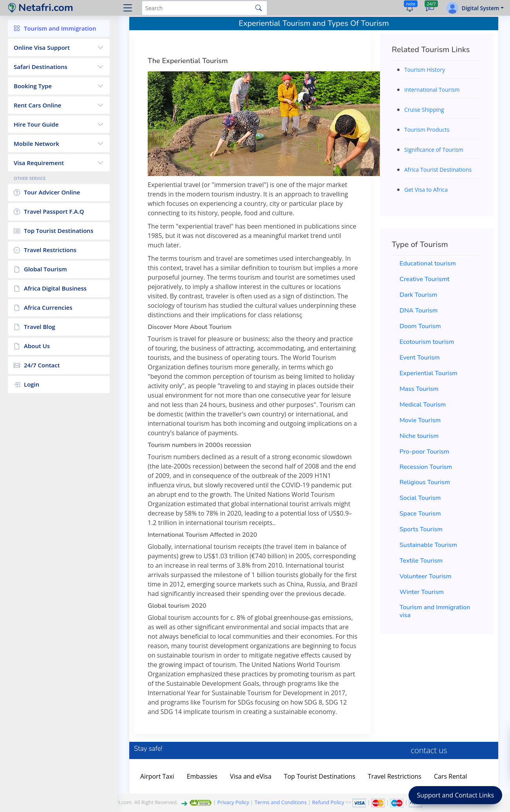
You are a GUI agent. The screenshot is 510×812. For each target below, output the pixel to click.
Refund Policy (328, 802)
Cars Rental (451, 776)
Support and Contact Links (455, 795)
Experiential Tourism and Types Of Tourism (314, 23)
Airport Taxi (157, 776)
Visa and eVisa (251, 776)
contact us (429, 750)
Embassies (202, 776)
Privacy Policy (233, 802)
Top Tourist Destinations (320, 776)
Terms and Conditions (281, 802)
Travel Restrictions (395, 776)
